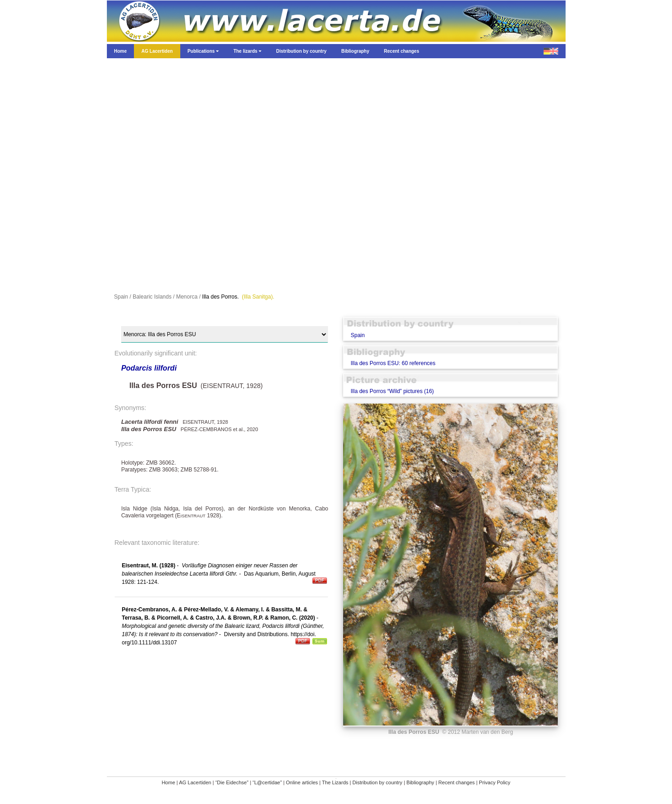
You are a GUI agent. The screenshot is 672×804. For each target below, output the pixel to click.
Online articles (302, 782)
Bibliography (420, 782)
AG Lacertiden (195, 782)
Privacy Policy (494, 782)
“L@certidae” (267, 782)
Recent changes (457, 782)
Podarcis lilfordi (149, 368)
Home (168, 782)
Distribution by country (377, 782)
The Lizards (335, 782)
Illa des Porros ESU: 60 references (393, 363)
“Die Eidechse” (232, 782)
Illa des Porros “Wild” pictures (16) (392, 391)
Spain (358, 335)
